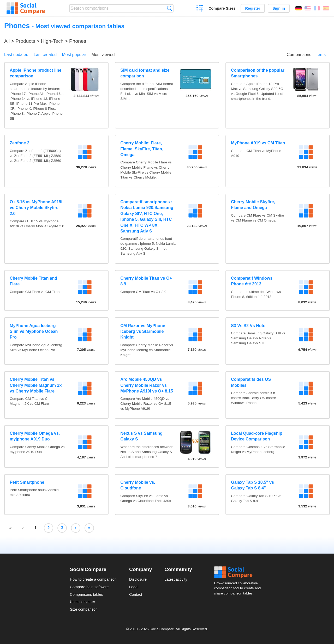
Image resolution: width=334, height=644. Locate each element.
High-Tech (52, 41)
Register (253, 8)
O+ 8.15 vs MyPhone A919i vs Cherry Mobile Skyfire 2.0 (36, 208)
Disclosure (138, 579)
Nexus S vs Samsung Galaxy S (141, 436)
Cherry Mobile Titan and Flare (33, 281)
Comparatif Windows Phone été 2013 (252, 281)
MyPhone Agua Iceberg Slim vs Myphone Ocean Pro (34, 332)
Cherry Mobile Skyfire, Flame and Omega (253, 205)
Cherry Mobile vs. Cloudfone (138, 485)
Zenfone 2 (20, 143)
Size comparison (84, 609)
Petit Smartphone (27, 482)
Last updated (16, 55)
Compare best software (89, 587)
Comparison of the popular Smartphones (258, 73)
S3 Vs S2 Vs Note (248, 326)
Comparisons (299, 55)
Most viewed (103, 55)
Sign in (279, 8)
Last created (45, 55)
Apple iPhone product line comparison (35, 73)
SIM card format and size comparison (145, 73)
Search (169, 8)
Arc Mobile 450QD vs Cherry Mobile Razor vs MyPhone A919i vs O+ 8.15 (147, 385)
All (7, 41)
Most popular (74, 55)
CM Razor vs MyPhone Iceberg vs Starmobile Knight (143, 332)
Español (326, 8)
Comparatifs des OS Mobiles (251, 382)
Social (239, 572)
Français (317, 8)
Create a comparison (200, 9)
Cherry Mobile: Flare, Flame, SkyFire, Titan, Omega (142, 149)
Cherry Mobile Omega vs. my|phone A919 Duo (35, 436)
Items (321, 55)
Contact (136, 594)
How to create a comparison (93, 579)
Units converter (83, 602)
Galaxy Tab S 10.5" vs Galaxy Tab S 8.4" (252, 485)
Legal (134, 587)
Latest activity (176, 579)
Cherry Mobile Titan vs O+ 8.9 (146, 281)
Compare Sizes (222, 8)
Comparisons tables (87, 594)
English (308, 8)
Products (25, 41)
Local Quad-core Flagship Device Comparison (257, 436)
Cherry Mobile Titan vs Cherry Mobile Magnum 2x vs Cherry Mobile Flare (36, 385)
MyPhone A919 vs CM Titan (258, 143)
